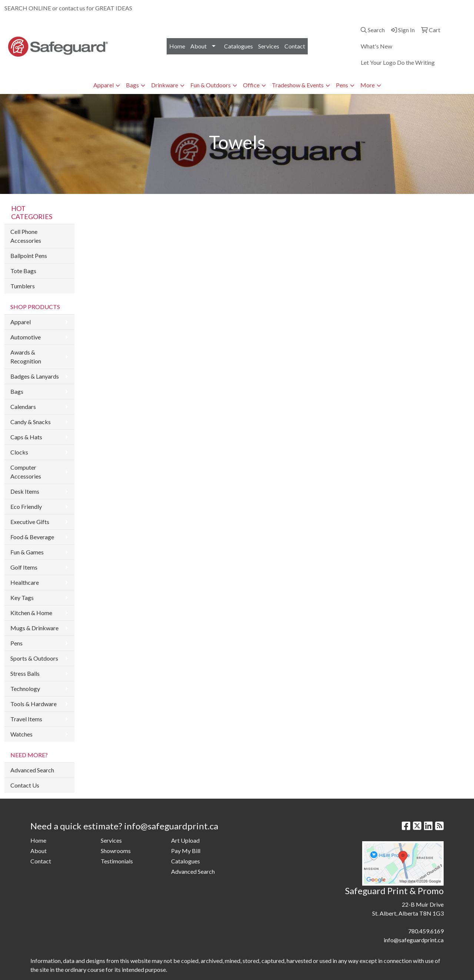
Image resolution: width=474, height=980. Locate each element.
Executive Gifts (30, 522)
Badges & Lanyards (35, 376)
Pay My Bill (186, 851)
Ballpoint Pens (29, 256)
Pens (342, 85)
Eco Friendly (26, 506)
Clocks (19, 452)
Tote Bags (23, 271)
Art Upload (185, 840)
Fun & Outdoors (211, 85)
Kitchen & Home (31, 613)
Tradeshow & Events (298, 85)
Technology (25, 689)
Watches (21, 734)
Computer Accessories (26, 472)
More (368, 85)
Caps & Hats (26, 437)
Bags (132, 85)
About (198, 46)
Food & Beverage (32, 537)
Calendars (23, 407)
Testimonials (117, 861)
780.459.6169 (383, 8)
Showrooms (116, 851)
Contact (295, 46)
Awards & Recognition (26, 357)
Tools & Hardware (34, 704)
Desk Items (25, 491)
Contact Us (25, 785)
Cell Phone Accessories (26, 236)
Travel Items (26, 719)
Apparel (104, 85)
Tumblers (23, 286)
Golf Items (24, 567)
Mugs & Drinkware (34, 628)
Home (177, 46)
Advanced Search (32, 770)
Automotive (26, 337)
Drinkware (165, 85)
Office (251, 85)
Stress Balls (25, 673)
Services (269, 46)
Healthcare (25, 582)
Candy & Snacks (31, 422)
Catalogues (238, 46)
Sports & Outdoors (34, 658)
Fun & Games (27, 552)
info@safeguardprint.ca (436, 8)
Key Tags (22, 598)
